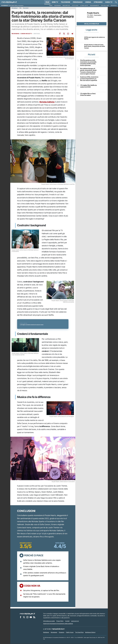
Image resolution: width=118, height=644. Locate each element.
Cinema (88, 2)
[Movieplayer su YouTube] (31, 617)
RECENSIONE (15, 34)
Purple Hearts (93, 13)
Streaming (98, 2)
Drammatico (98, 15)
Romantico (90, 17)
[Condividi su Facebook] (60, 34)
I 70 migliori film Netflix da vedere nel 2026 (88, 86)
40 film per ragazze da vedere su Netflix (94, 38)
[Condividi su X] (64, 34)
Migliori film (66, 6)
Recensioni (58, 6)
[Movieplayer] (27, 614)
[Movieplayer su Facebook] (21, 617)
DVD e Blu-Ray (105, 6)
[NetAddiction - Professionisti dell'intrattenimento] (58, 629)
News (51, 6)
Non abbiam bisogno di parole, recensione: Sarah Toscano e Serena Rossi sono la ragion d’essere (89, 71)
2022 (91, 15)
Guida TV (109, 2)
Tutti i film (75, 6)
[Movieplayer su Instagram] (27, 617)
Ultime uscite (84, 6)
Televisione (66, 2)
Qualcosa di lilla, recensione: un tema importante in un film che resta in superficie (89, 78)
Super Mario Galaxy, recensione (16, 6)
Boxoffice (114, 6)
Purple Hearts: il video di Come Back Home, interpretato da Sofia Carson (95, 46)
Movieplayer (15, 8)
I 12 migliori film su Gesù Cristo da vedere (87, 94)
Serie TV (55, 2)
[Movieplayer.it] (9, 2)
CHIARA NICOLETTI (26, 34)
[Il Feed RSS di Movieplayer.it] (34, 617)
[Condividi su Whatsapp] (68, 34)
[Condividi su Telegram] (72, 34)
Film (47, 2)
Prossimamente (95, 6)
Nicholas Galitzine (47, 102)
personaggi (78, 2)
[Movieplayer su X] (24, 617)
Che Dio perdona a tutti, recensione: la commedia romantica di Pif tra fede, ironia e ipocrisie (88, 63)
